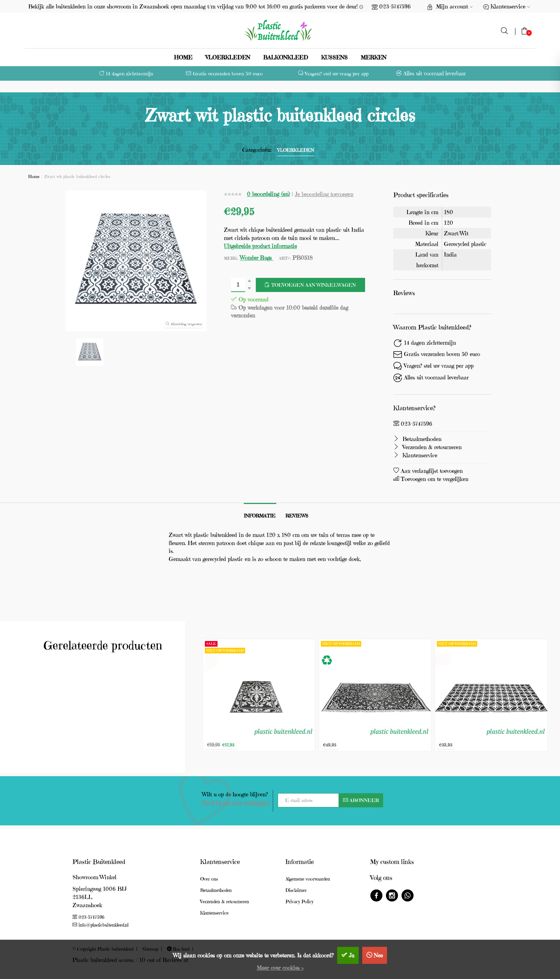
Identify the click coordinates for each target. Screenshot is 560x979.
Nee (378, 955)
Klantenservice (415, 455)
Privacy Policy (299, 902)
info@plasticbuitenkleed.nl (100, 925)
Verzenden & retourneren (428, 447)
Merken (374, 57)
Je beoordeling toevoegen (324, 194)
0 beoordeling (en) (269, 194)
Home (183, 57)
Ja (352, 955)
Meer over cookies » (280, 968)
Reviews (297, 516)
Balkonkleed (286, 57)
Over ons (209, 879)
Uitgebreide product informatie (260, 246)
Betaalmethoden (417, 439)
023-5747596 (391, 6)
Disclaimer (296, 890)
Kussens (334, 57)
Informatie (260, 516)
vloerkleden (228, 57)
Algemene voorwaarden (308, 879)
